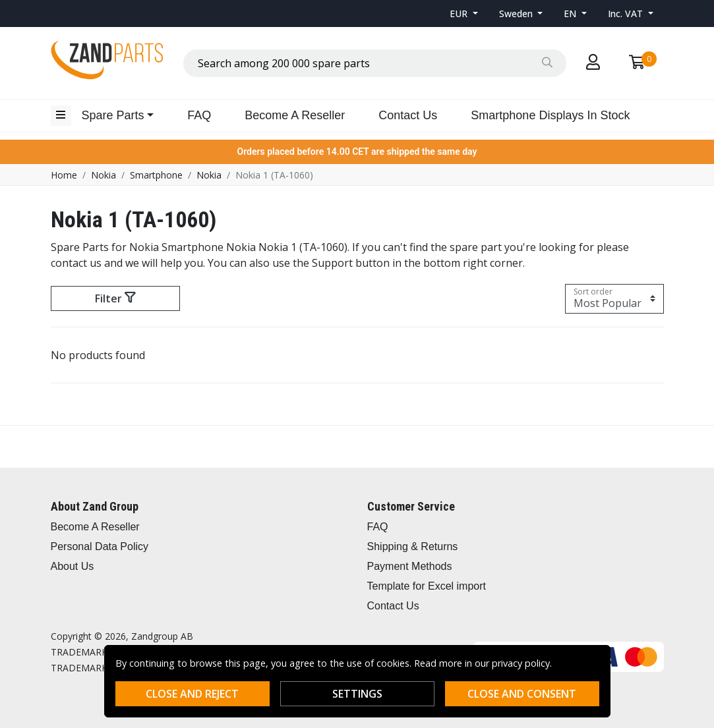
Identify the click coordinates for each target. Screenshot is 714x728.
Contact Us (408, 115)
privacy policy (521, 663)
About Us (73, 566)
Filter (115, 298)
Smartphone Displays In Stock (550, 115)
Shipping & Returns (413, 546)
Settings (357, 694)
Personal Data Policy (100, 546)
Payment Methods (410, 566)
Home (64, 175)
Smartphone (156, 175)
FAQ (199, 115)
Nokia (104, 175)
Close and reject (192, 694)
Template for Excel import (427, 586)
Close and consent (522, 694)
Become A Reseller (295, 115)
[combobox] (375, 63)
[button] (464, 14)
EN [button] (571, 14)
